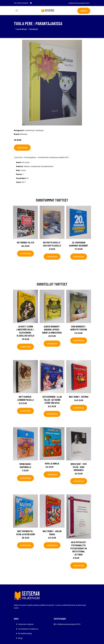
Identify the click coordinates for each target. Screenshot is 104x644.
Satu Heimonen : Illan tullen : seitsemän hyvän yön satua (52, 400)
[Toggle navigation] (17, 11)
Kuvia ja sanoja (52, 463)
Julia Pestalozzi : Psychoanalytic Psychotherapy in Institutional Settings (79, 548)
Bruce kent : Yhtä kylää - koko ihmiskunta (79, 467)
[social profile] (31, 3)
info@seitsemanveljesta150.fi (79, 3)
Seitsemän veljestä (26, 624)
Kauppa (84, 11)
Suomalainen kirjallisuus (28, 629)
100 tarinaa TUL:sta (25, 242)
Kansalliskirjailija (25, 633)
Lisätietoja (22, 148)
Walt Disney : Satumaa (79, 397)
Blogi (20, 638)
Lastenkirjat (22, 29)
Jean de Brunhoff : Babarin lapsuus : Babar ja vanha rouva (52, 330)
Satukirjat (34, 29)
